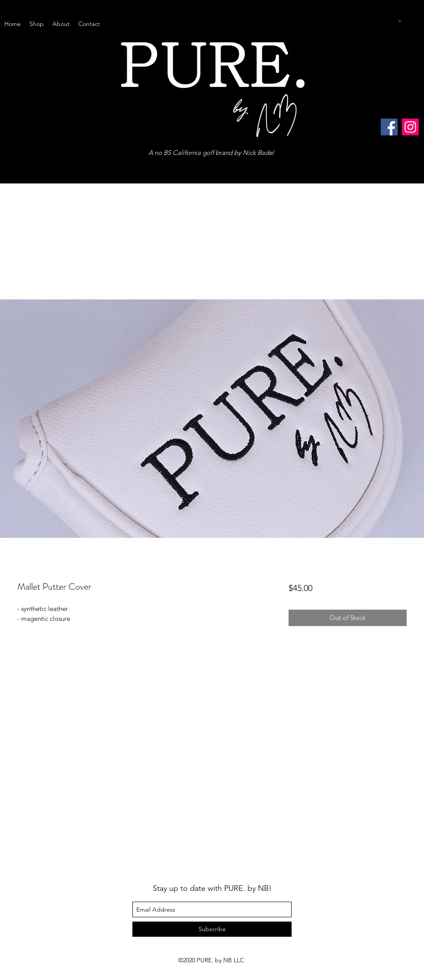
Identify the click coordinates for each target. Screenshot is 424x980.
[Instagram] (410, 127)
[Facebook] (389, 127)
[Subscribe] (212, 929)
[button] (400, 21)
